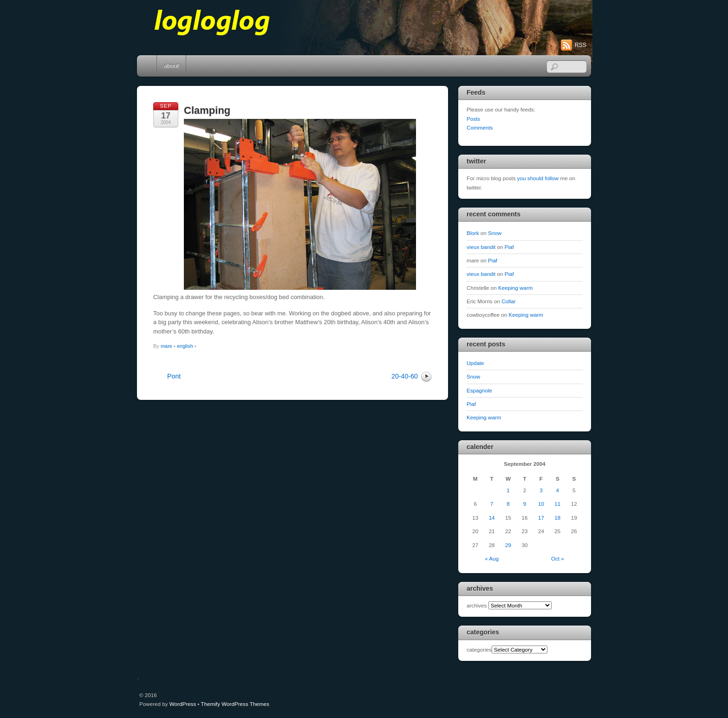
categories (479, 649)
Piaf (509, 247)
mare (166, 346)
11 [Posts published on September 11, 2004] (557, 504)
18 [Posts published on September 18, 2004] (557, 518)
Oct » (558, 558)
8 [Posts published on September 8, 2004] (508, 504)
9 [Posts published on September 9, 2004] (525, 504)
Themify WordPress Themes (235, 704)
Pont (174, 376)
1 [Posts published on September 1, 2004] (508, 490)
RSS (581, 45)
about (171, 66)
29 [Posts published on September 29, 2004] (508, 545)
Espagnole (479, 390)
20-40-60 (405, 376)
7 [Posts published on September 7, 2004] (492, 504)
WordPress (183, 704)
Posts (473, 119)
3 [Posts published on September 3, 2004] (541, 490)
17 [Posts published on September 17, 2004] (541, 518)
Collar (508, 301)
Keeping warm (516, 288)
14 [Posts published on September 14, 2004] (492, 518)
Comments (480, 127)
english (185, 346)
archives (477, 605)
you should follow (538, 178)
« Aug (492, 558)
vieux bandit (481, 247)
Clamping (207, 110)
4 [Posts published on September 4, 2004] (558, 490)
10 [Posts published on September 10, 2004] (541, 504)
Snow (495, 233)
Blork (473, 233)
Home (148, 66)
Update (475, 363)
